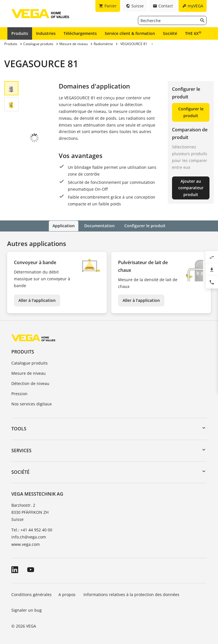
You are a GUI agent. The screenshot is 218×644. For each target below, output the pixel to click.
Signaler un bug (27, 610)
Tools (19, 429)
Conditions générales (32, 594)
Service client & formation (130, 33)
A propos (68, 594)
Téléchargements (80, 33)
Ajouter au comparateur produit (191, 188)
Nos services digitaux (32, 404)
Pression (19, 393)
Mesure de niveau (29, 373)
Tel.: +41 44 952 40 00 (32, 530)
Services (21, 450)
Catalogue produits (30, 363)
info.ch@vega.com (29, 537)
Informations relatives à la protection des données (131, 594)
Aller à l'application (37, 300)
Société (170, 33)
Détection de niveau (30, 383)
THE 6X (193, 33)
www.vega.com (26, 544)
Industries (46, 33)
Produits (20, 33)
